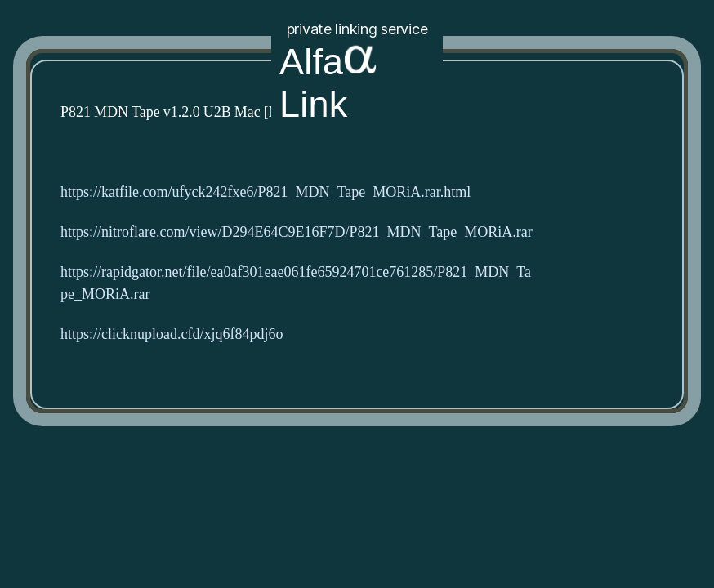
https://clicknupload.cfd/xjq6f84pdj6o (172, 334)
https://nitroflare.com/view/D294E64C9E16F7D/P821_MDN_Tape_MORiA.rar (297, 232)
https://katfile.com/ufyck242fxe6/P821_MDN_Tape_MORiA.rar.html (266, 192)
